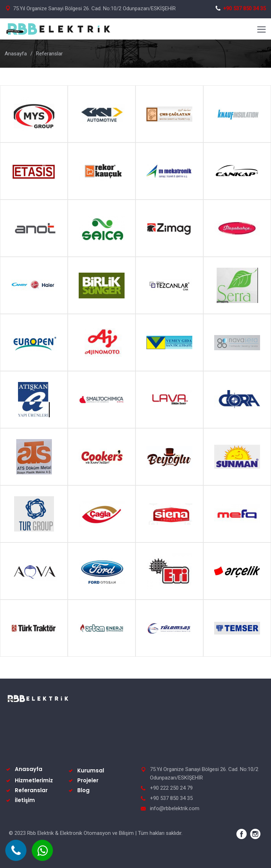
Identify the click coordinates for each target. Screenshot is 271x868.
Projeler (88, 780)
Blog (83, 790)
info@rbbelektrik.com (175, 808)
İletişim (25, 800)
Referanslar (31, 790)
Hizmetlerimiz (34, 780)
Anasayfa (16, 54)
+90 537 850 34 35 (240, 8)
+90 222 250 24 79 (171, 788)
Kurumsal (91, 770)
